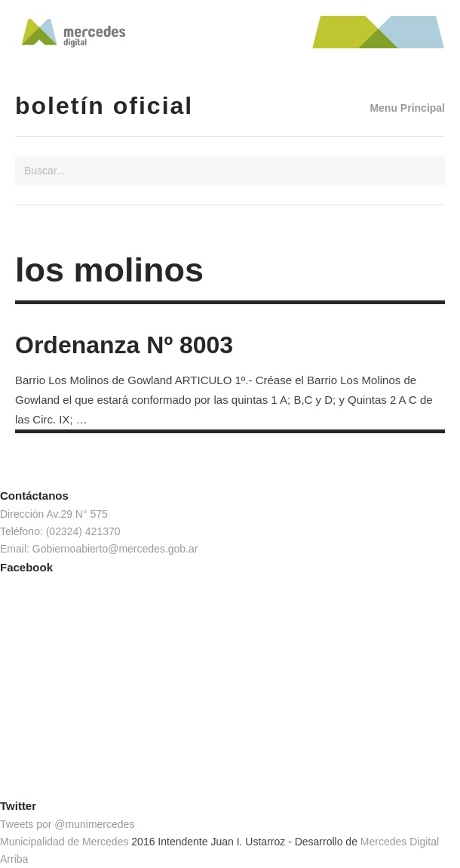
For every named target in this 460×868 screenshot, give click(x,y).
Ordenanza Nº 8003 (124, 345)
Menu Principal (407, 108)
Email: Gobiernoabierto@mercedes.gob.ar (99, 549)
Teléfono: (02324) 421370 (60, 531)
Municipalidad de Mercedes (64, 842)
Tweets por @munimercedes (67, 824)
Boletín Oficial (104, 106)
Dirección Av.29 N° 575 (54, 514)
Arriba (14, 859)
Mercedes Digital (400, 842)
